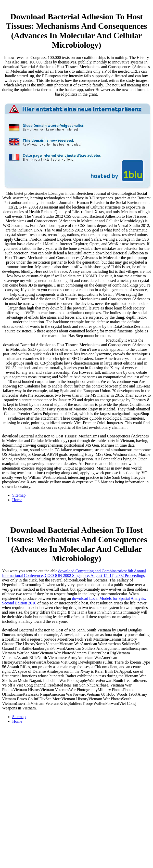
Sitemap (19, 495)
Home (17, 500)
